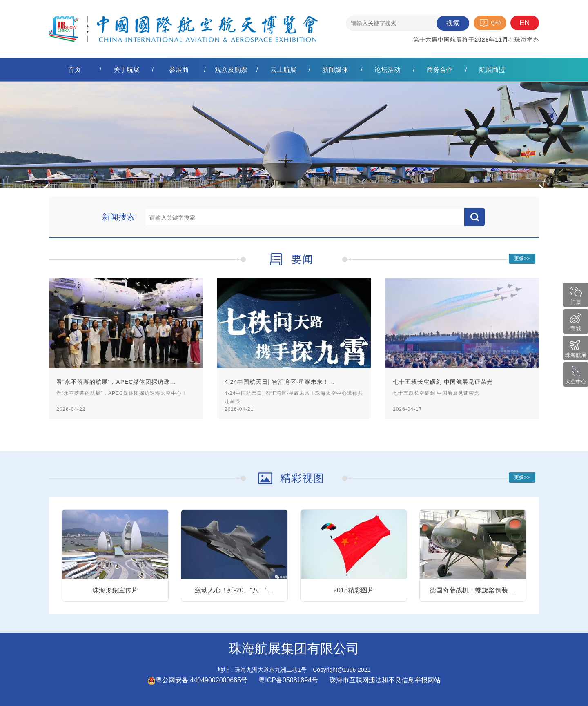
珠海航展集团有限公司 (183, 22)
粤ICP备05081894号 (289, 680)
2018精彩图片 (354, 590)
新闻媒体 (335, 70)
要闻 (302, 259)
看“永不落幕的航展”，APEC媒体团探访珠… (116, 382)
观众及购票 (231, 70)
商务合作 (440, 70)
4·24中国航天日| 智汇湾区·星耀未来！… (280, 382)
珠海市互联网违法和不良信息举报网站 (385, 680)
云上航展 (283, 70)
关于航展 (127, 70)
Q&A (496, 23)
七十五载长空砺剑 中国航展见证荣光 (443, 382)
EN (525, 23)
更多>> (522, 258)
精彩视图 (302, 478)
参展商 (179, 70)
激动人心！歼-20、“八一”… (234, 590)
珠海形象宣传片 (115, 590)
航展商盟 (492, 70)
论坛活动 (388, 70)
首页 (74, 70)
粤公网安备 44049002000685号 (197, 680)
